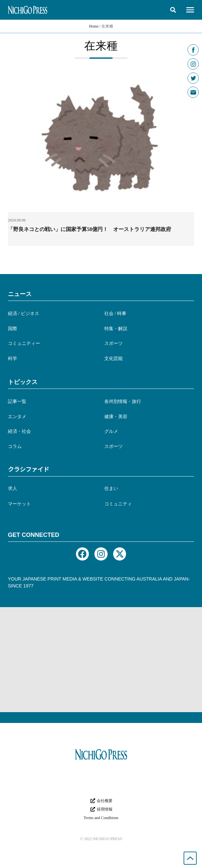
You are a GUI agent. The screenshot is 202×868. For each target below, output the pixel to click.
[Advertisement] (101, 660)
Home (94, 26)
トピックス (23, 382)
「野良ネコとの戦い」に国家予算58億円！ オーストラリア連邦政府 (89, 229)
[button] (173, 10)
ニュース (20, 294)
